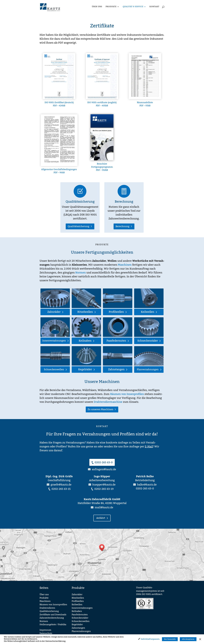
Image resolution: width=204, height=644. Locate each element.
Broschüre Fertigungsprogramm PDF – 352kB (102, 167)
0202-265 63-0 (104, 463)
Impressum (45, 630)
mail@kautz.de (104, 508)
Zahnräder (54, 312)
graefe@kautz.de (61, 485)
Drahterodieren (47, 608)
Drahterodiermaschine (108, 402)
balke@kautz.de (147, 485)
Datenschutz (46, 633)
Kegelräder (85, 369)
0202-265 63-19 (104, 489)
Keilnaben (85, 341)
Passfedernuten (116, 341)
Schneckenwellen (54, 369)
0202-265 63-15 (61, 489)
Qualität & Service (133, 7)
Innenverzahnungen (54, 341)
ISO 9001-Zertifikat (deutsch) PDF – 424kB (59, 104)
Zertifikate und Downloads (53, 615)
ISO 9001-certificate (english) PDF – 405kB (102, 104)
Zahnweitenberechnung (52, 618)
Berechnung (124, 202)
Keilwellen (148, 312)
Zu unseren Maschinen (100, 409)
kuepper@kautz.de (104, 485)
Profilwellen (116, 312)
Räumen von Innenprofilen (127, 394)
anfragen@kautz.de (104, 469)
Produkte (111, 7)
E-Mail (149, 447)
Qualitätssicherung (80, 202)
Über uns (97, 7)
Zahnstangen (116, 369)
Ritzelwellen (85, 312)
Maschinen (125, 265)
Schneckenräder (148, 341)
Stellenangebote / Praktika (53, 625)
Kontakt (154, 7)
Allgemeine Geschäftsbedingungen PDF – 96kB (59, 171)
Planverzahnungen (148, 369)
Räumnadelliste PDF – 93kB (145, 104)
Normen (81, 273)
